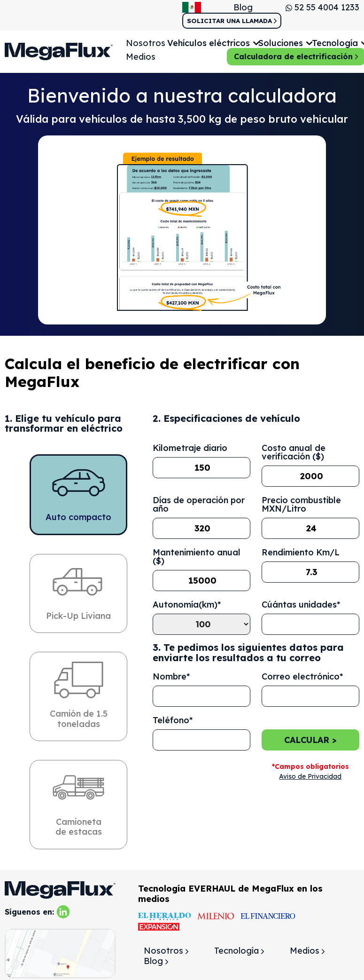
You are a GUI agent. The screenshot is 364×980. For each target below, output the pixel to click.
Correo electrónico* (302, 677)
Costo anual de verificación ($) (294, 453)
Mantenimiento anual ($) (197, 557)
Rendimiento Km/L (301, 553)
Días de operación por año (199, 505)
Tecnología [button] (335, 43)
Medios (141, 57)
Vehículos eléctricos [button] (209, 43)
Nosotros (146, 43)
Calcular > (310, 740)
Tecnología (239, 952)
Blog (243, 8)
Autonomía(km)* (187, 605)
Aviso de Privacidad (310, 776)
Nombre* (171, 677)
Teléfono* (173, 720)
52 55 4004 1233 (322, 8)
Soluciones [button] (281, 43)
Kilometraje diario (190, 449)
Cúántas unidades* (301, 605)
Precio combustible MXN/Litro (301, 505)
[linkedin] (63, 911)
